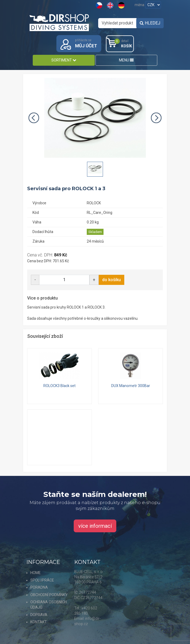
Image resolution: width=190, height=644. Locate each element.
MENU (126, 60)
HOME (36, 573)
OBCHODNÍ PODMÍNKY (49, 595)
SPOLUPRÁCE (42, 580)
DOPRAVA (39, 615)
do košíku (111, 280)
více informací (95, 526)
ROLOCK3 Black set (59, 386)
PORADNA (39, 587)
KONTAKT (39, 622)
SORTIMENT (64, 60)
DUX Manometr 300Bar (131, 386)
